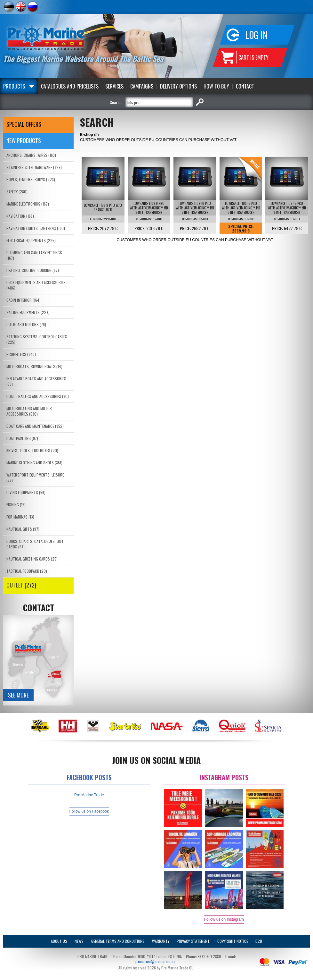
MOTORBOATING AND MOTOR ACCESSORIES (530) (29, 411)
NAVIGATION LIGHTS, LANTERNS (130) (36, 228)
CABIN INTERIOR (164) (24, 300)
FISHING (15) (16, 505)
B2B (259, 941)
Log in (257, 35)
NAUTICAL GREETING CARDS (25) (32, 559)
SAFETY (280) (17, 192)
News (79, 941)
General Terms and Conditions (118, 941)
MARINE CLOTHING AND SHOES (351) (34, 463)
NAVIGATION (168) (20, 216)
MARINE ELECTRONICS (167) (28, 204)
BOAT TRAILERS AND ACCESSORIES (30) (38, 396)
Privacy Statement (193, 941)
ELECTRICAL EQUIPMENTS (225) (31, 240)
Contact (245, 86)
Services (114, 86)
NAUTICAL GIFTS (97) (23, 529)
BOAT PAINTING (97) (22, 438)
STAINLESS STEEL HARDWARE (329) (34, 167)
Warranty (161, 941)
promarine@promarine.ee (155, 961)
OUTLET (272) (21, 585)
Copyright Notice (233, 941)
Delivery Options (178, 86)
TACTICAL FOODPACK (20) (27, 571)
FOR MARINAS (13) (20, 517)
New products (24, 140)
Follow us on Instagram (224, 919)
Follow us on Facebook (89, 811)
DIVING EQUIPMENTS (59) (26, 492)
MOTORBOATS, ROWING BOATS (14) (34, 366)
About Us (59, 941)
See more (18, 695)
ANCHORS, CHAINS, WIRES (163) (31, 155)
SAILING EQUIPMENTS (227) (28, 312)
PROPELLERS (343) (21, 354)
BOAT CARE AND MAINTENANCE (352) (35, 426)
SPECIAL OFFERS (24, 124)
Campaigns (142, 86)
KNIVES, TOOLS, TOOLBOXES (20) (32, 450)
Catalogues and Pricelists (70, 86)
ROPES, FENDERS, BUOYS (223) (31, 179)
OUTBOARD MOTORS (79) (26, 324)
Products (14, 86)
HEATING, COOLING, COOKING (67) (33, 270)
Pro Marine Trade (89, 795)
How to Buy (216, 86)
